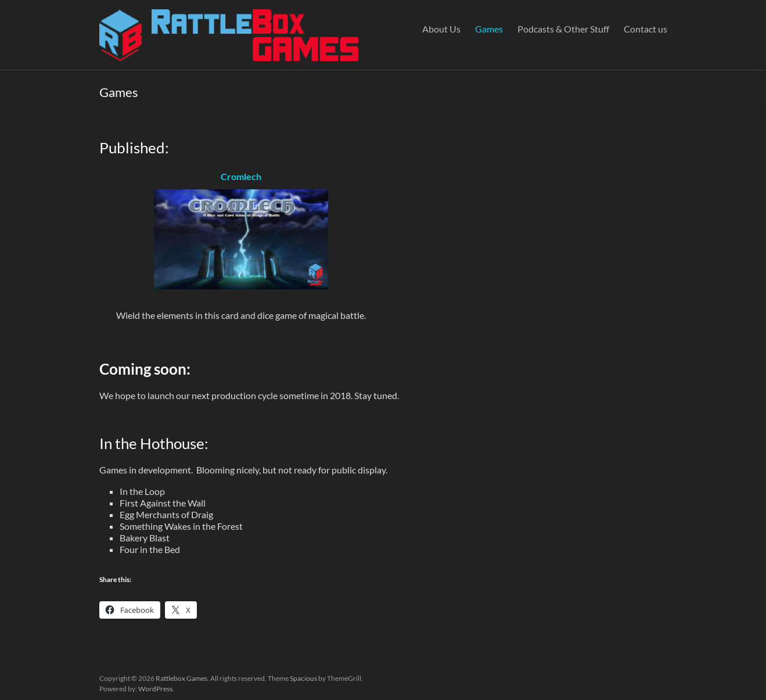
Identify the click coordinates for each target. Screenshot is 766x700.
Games (489, 29)
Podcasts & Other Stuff (563, 29)
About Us (441, 29)
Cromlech (241, 176)
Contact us (645, 29)
